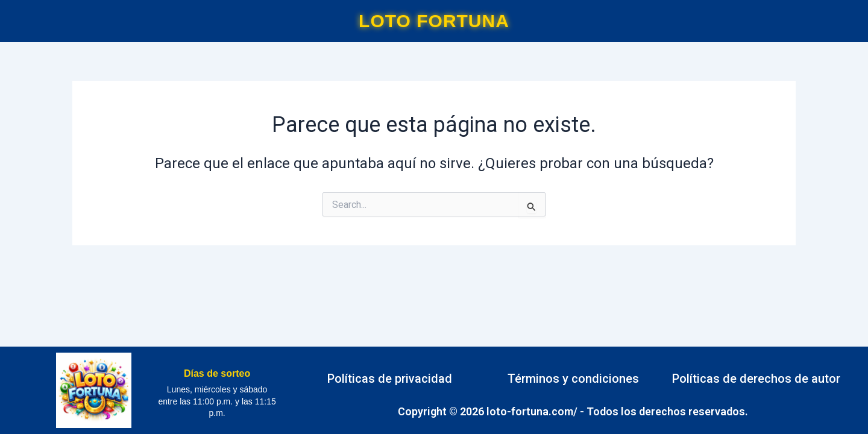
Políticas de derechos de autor (756, 379)
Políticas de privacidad (390, 379)
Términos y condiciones (573, 379)
